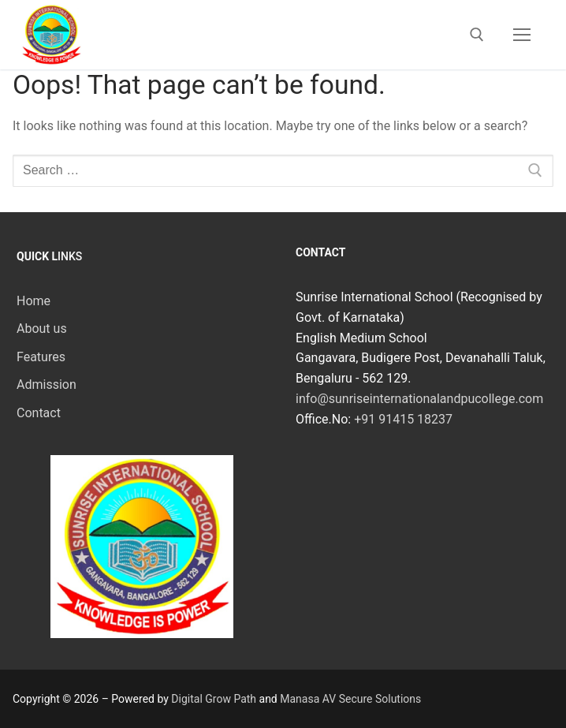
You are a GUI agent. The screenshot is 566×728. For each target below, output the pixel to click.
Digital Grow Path (214, 699)
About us (42, 329)
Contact (39, 413)
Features (41, 357)
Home (34, 301)
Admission (47, 385)
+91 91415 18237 (403, 419)
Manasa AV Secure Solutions (350, 699)
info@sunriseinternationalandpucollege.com (419, 399)
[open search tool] (477, 35)
